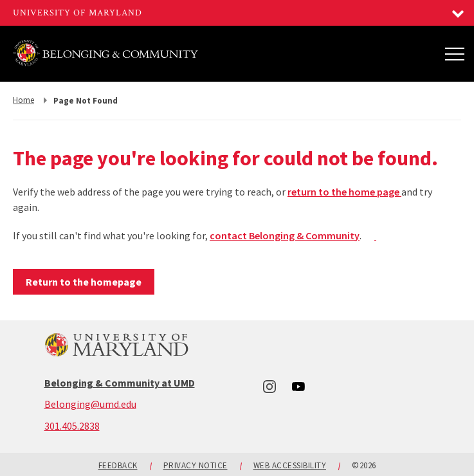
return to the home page (344, 192)
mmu (330, 235)
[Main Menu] (455, 53)
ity (353, 235)
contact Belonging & (258, 235)
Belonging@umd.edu (90, 404)
